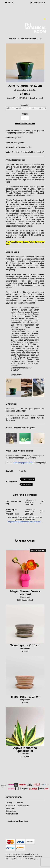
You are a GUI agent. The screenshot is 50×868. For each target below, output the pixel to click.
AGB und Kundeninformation (18, 805)
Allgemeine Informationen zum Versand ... (25, 522)
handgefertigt (27, 484)
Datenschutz (11, 811)
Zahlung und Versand (15, 803)
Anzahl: (25, 114)
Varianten (25, 105)
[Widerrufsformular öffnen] (18, 821)
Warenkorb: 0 (37, 3)
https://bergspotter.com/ (23, 463)
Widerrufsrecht (12, 814)
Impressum (10, 808)
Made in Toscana (28, 479)
